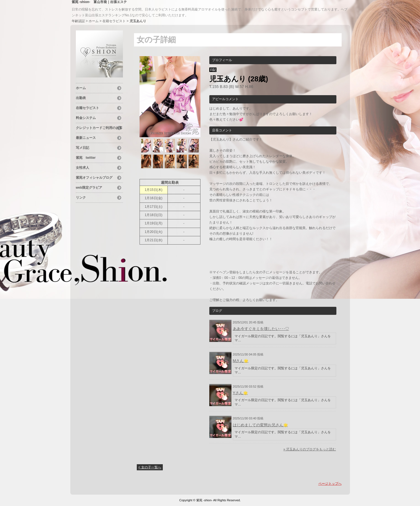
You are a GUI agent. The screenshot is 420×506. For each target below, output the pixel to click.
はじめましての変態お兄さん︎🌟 (260, 425)
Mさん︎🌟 (241, 361)
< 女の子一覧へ (150, 467)
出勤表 (81, 98)
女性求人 (83, 168)
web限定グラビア (89, 188)
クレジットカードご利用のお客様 (99, 129)
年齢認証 (78, 21)
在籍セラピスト (114, 21)
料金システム (86, 118)
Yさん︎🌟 (240, 393)
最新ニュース (86, 138)
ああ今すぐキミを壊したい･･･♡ (261, 329)
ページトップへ (330, 484)
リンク (81, 198)
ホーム (94, 21)
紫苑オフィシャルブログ (94, 178)
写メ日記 (83, 148)
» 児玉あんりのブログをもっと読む (310, 449)
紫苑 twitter (86, 158)
